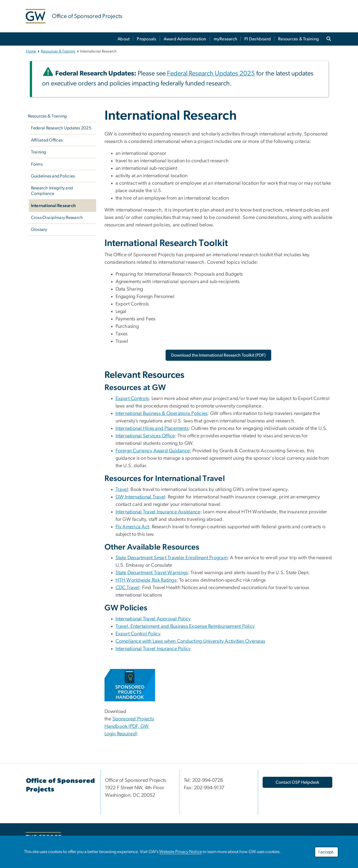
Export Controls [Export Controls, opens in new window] (132, 399)
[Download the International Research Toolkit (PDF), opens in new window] (218, 355)
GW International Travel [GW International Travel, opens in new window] (140, 497)
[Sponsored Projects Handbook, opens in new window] (130, 685)
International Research (53, 206)
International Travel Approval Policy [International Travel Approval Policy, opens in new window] (153, 619)
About (124, 39)
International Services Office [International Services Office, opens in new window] (145, 436)
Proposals (147, 39)
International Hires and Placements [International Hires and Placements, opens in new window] (152, 428)
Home (31, 51)
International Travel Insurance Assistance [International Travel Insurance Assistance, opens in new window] (158, 512)
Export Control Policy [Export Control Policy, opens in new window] (138, 634)
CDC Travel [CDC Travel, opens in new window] (128, 588)
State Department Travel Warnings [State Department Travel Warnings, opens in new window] (152, 573)
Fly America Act (132, 527)
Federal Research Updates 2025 (61, 128)
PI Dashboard (258, 39)
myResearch (226, 39)
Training (39, 152)
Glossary (39, 229)
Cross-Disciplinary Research (57, 218)
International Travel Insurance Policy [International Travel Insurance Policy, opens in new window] (153, 649)
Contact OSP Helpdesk (297, 782)
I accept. (326, 852)
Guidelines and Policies (53, 176)
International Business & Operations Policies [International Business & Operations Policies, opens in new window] (162, 414)
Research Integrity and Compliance (52, 191)
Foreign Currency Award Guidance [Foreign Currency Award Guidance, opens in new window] (153, 451)
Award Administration (185, 39)
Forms (37, 164)
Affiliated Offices (47, 140)
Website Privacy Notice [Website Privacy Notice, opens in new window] (181, 852)
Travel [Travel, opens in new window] (122, 490)
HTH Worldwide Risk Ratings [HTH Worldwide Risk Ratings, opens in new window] (146, 580)
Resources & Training (298, 39)
